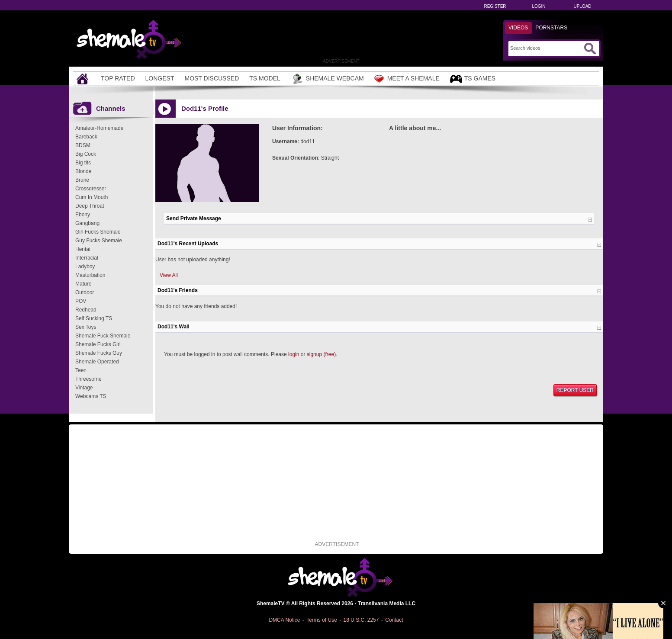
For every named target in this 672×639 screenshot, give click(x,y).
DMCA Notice (284, 620)
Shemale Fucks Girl (98, 344)
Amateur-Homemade (99, 128)
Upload (582, 6)
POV (81, 301)
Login (539, 6)
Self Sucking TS (94, 318)
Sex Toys (86, 327)
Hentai (83, 249)
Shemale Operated (97, 362)
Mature (83, 284)
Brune (82, 180)
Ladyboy (85, 267)
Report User (575, 390)
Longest (160, 78)
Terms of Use (322, 620)
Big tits (83, 163)
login (294, 354)
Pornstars (551, 28)
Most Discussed (212, 78)
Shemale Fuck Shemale (103, 336)
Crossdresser (91, 189)
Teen (81, 370)
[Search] (546, 48)
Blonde (83, 171)
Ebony (83, 215)
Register (495, 6)
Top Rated (118, 78)
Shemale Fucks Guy (99, 353)
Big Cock (86, 154)
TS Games (473, 79)
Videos (518, 28)
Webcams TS (91, 396)
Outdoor (85, 292)
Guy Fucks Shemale (99, 241)
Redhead (86, 310)
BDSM (83, 145)
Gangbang (87, 223)
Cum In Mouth (92, 197)
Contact (394, 620)
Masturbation (90, 275)
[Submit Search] (590, 48)
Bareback (86, 137)
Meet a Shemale (407, 79)
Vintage (84, 388)
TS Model (265, 78)
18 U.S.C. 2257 (361, 620)
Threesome (88, 379)
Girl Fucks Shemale (98, 232)
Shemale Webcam (327, 79)
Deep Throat (90, 206)
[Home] (84, 79)
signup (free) (321, 354)
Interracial (87, 258)
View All (169, 275)
